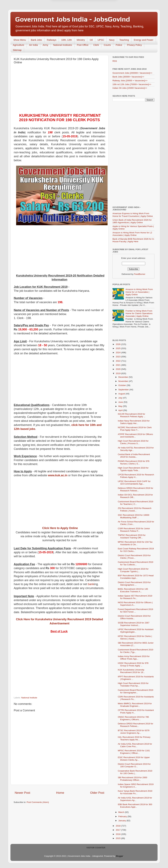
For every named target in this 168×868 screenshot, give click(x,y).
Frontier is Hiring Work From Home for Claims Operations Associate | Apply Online (139, 313)
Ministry (81, 40)
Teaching (124, 40)
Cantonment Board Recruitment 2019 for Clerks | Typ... (136, 651)
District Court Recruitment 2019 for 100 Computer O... (134, 765)
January (122, 821)
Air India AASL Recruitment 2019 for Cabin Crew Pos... (135, 745)
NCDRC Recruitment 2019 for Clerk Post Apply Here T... (135, 429)
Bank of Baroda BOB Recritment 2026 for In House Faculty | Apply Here (133, 240)
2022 (118, 361)
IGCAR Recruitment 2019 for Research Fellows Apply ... (132, 415)
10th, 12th (67, 40)
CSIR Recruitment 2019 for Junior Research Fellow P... (134, 530)
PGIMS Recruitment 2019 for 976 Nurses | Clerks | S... (134, 462)
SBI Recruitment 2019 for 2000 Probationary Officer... (132, 779)
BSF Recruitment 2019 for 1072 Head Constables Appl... (136, 577)
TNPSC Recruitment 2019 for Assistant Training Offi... (132, 536)
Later (68, 16)
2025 (118, 348)
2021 (118, 365)
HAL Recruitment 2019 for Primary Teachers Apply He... (134, 738)
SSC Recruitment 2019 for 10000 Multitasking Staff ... (134, 516)
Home (60, 793)
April (121, 410)
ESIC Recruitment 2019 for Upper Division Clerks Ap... (134, 759)
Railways (52, 40)
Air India (33, 45)
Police (119, 45)
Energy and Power (144, 40)
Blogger (120, 856)
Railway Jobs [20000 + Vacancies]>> (130, 81)
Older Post (97, 793)
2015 (118, 838)
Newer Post (22, 793)
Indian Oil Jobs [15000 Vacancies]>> (130, 88)
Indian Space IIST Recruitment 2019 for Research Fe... (135, 597)
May (121, 406)
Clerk (96, 45)
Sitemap (17, 50)
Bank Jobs (36, 40)
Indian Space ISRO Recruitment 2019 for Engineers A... (136, 786)
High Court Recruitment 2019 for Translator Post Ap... (133, 685)
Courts (107, 45)
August (122, 394)
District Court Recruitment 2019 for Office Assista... (134, 617)
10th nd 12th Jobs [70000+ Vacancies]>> (132, 84)
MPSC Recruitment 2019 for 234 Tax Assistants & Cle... (135, 543)
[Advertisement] (59, 89)
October (122, 385)
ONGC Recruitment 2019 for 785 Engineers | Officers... (133, 718)
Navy (112, 40)
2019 (118, 373)
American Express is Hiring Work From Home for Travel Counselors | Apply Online (133, 215)
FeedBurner (140, 274)
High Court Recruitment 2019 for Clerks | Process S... (133, 442)
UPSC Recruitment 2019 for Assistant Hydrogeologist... (136, 631)
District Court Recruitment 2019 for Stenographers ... (134, 584)
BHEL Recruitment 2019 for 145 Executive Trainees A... (133, 590)
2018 (118, 826)
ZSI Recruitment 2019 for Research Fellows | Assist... (135, 509)
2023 (118, 357)
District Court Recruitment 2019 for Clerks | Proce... (134, 557)
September (124, 390)
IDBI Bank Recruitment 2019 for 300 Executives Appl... (135, 806)
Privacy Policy (134, 45)
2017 (118, 830)
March (122, 812)
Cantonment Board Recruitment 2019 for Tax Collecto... (136, 563)
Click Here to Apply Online (60, 528)
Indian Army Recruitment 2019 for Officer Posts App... (134, 658)
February (123, 816)
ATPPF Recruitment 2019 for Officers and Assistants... (135, 436)
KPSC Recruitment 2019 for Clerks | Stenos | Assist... (135, 637)
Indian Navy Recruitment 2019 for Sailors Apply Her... (134, 422)
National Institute (29, 698)
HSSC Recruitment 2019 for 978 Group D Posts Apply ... (133, 664)
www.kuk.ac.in (58, 475)
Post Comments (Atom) (38, 802)
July (121, 398)
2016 (118, 834)
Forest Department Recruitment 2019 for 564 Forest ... (135, 611)
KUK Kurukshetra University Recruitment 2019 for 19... (131, 671)
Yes (100, 16)
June (121, 402)
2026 (118, 344)
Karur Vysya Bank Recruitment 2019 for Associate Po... (135, 792)
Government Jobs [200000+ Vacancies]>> (132, 73)
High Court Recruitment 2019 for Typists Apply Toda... (133, 469)
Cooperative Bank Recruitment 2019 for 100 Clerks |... (135, 772)
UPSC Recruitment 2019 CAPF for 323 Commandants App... (134, 483)
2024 (118, 353)
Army (45, 45)
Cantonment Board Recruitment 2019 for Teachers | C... (136, 503)
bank (91, 584)
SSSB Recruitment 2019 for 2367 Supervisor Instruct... (134, 624)
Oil (91, 40)
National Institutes (63, 45)
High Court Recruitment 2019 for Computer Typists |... (133, 570)
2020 (118, 369)
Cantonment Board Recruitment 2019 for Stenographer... (136, 691)
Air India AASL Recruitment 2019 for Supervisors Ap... (135, 799)
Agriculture (19, 45)
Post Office (83, 45)
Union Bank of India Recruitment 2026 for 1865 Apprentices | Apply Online (132, 221)
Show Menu (20, 40)
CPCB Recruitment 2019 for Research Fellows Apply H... (136, 476)
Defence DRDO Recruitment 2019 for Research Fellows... (136, 489)
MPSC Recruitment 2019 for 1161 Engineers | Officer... (134, 752)
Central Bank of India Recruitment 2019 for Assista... (134, 456)
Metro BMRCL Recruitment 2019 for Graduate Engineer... (135, 705)
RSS (115, 61)
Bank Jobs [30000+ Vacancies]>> (128, 77)
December (124, 377)
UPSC (101, 40)
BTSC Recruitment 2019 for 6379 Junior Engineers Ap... (134, 732)
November (124, 381)
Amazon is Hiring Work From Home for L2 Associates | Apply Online (132, 234)
